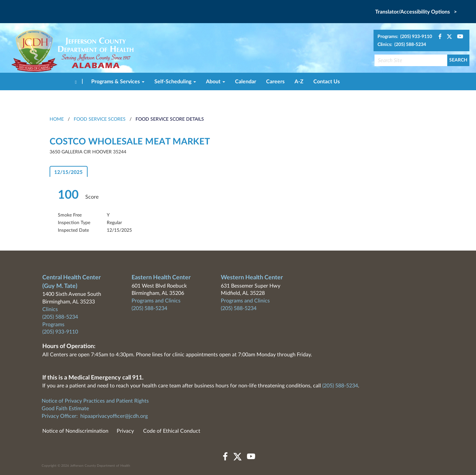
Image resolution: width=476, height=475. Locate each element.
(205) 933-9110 (60, 332)
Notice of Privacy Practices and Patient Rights (95, 401)
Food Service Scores (100, 119)
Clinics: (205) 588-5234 (402, 45)
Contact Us (327, 82)
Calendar (246, 82)
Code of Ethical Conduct (172, 431)
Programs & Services (118, 82)
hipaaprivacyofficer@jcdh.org (114, 416)
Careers (275, 82)
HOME (57, 119)
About (216, 82)
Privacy (125, 431)
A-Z (299, 82)
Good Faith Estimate (65, 409)
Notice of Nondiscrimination (75, 431)
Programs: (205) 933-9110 (405, 37)
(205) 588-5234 (60, 317)
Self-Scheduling (175, 82)
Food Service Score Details (170, 119)
